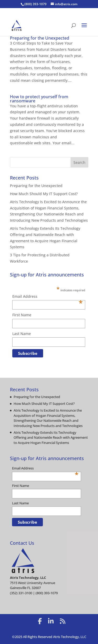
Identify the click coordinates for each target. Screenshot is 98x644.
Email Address (47, 297)
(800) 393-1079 (35, 4)
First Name (22, 315)
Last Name (22, 334)
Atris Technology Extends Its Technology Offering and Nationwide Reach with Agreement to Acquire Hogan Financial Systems (51, 438)
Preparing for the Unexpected (40, 38)
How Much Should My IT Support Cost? (44, 194)
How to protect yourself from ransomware (39, 99)
